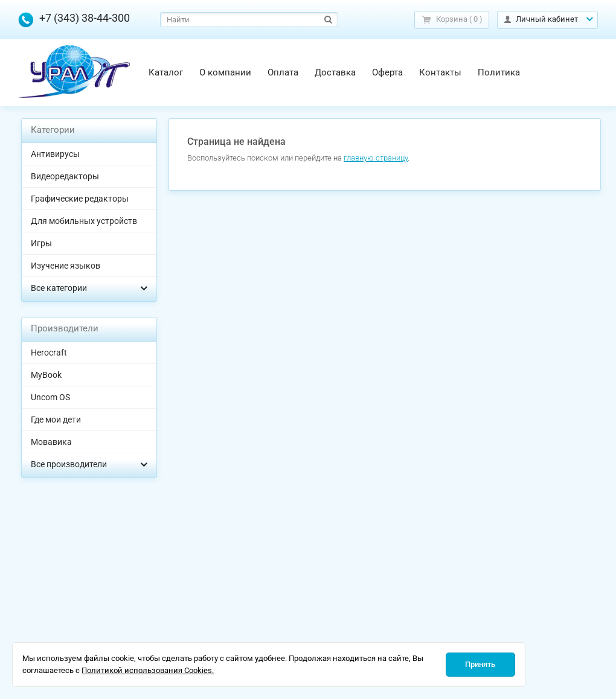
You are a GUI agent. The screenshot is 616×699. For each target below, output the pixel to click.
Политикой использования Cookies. (148, 670)
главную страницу (376, 158)
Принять (480, 664)
